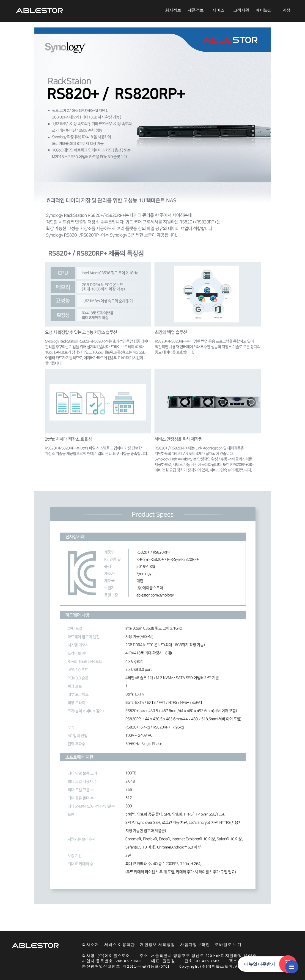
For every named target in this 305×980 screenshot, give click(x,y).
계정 (286, 10)
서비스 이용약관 (120, 945)
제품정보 (196, 10)
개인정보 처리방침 (158, 945)
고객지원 (241, 10)
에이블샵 (264, 10)
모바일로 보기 (228, 945)
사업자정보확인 (195, 945)
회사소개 (90, 945)
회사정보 (173, 10)
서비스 (218, 10)
